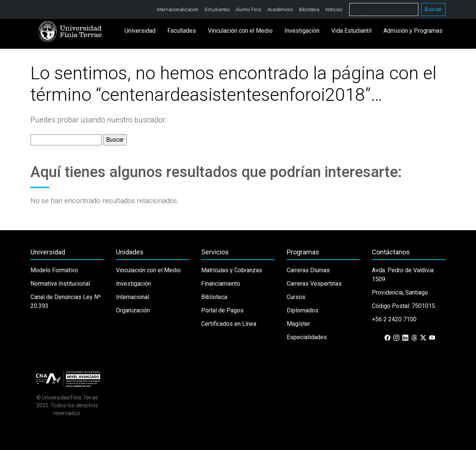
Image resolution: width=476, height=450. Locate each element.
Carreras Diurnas (308, 270)
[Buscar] (384, 9)
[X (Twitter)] (423, 338)
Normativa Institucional (60, 284)
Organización (133, 310)
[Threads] (414, 338)
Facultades (182, 31)
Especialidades (307, 337)
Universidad (140, 31)
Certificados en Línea (229, 324)
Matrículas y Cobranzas (232, 270)
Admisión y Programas (413, 31)
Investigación (302, 31)
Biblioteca (309, 9)
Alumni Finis (249, 9)
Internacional (133, 297)
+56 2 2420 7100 (394, 319)
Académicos (280, 9)
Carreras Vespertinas (314, 284)
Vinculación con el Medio (240, 31)
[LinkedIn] (405, 338)
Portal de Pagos (222, 310)
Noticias (334, 9)
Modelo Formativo (54, 270)
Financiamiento (221, 284)
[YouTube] (432, 338)
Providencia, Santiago (400, 292)
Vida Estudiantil (351, 31)
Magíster (298, 324)
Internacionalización (178, 9)
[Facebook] (387, 338)
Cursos (296, 297)
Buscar (433, 9)
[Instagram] (396, 338)
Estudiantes (217, 9)
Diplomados (303, 310)
